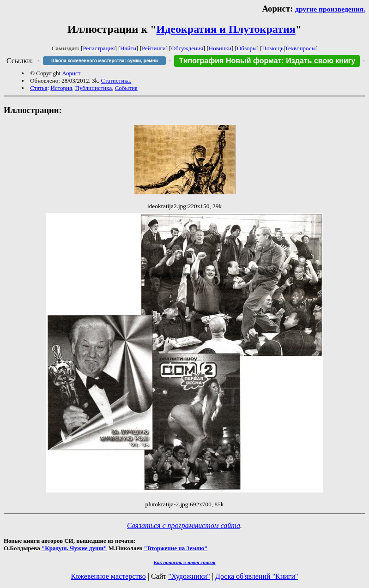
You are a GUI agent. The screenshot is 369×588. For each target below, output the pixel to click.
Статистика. (116, 81)
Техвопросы (300, 48)
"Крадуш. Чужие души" (74, 548)
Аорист (71, 73)
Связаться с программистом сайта (184, 525)
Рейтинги (154, 48)
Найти (128, 48)
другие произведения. (330, 9)
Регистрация (99, 48)
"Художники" (189, 576)
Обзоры (247, 48)
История (61, 88)
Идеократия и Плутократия (226, 29)
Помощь (273, 48)
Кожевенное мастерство (109, 576)
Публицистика (94, 88)
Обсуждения (187, 48)
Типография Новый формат (230, 61)
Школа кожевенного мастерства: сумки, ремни (105, 61)
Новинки (220, 48)
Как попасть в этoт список (185, 562)
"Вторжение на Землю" (175, 548)
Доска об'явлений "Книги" (257, 576)
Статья (39, 88)
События (126, 88)
